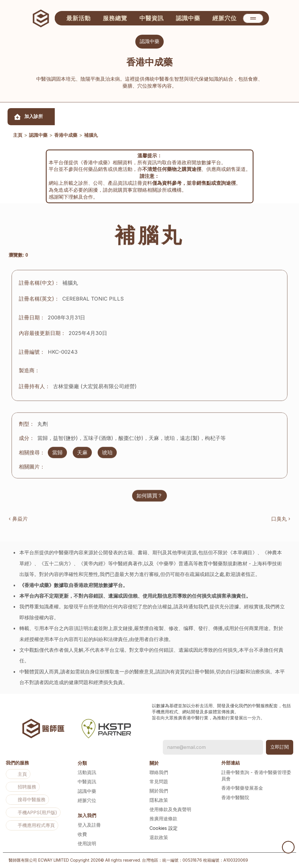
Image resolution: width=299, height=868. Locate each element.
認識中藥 (38, 136)
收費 (82, 834)
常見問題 (159, 782)
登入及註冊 (89, 825)
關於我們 (159, 791)
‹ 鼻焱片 (18, 522)
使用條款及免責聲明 (170, 809)
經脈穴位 (87, 800)
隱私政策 (159, 800)
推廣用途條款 (163, 819)
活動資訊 (87, 772)
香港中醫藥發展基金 (242, 788)
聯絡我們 (159, 772)
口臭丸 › (281, 522)
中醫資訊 (87, 782)
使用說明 (87, 843)
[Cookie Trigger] (164, 828)
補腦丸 (91, 136)
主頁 (18, 136)
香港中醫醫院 (235, 797)
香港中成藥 (66, 136)
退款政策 (159, 837)
